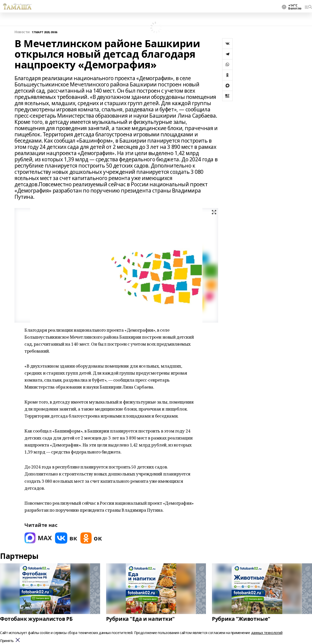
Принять (7, 641)
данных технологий (267, 633)
